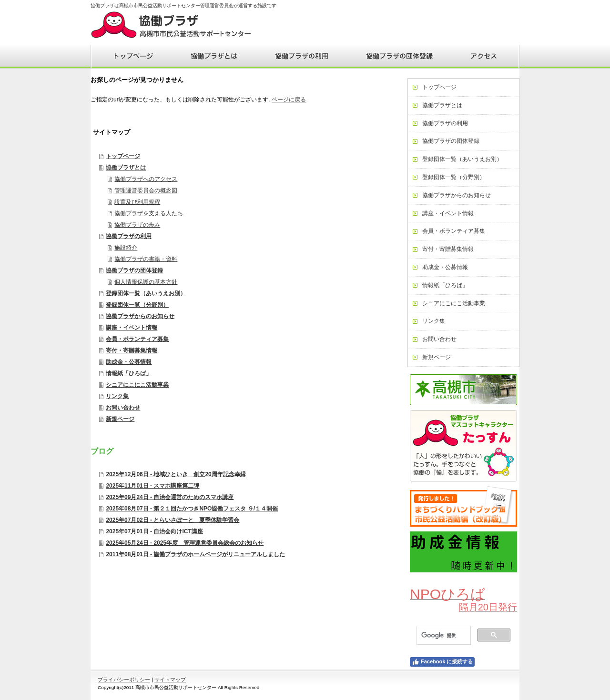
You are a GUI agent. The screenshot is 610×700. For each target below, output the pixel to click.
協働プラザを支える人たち (149, 213)
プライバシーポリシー (124, 680)
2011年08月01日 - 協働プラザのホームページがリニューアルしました (195, 554)
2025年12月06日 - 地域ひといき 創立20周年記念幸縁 (176, 474)
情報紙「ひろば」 (129, 373)
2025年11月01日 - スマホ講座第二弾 (152, 486)
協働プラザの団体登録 (134, 270)
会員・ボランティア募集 (137, 339)
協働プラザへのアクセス (146, 179)
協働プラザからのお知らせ (140, 316)
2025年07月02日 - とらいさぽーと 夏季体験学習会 (173, 520)
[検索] (443, 635)
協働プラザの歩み (137, 225)
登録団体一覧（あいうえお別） (146, 293)
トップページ (123, 156)
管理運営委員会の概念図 (146, 190)
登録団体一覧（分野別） (137, 305)
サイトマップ (170, 680)
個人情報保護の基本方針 (146, 282)
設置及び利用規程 (137, 202)
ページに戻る (289, 100)
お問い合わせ (123, 408)
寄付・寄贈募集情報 (132, 350)
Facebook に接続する (442, 662)
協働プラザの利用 (129, 236)
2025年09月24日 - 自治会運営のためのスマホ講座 (170, 497)
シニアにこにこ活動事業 (137, 385)
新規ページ (120, 419)
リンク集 (117, 396)
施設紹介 (126, 248)
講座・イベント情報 (132, 328)
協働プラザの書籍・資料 (146, 259)
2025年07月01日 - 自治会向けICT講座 (154, 531)
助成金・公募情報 (129, 362)
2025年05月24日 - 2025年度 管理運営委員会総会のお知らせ (185, 543)
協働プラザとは (126, 168)
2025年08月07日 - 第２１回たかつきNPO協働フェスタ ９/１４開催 (192, 509)
